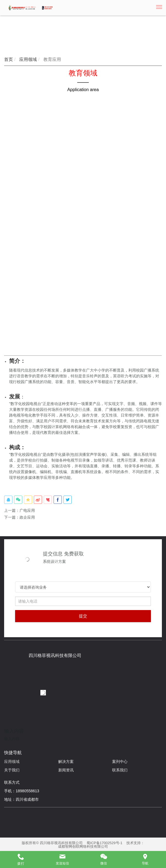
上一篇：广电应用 (20, 510)
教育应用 (51, 59)
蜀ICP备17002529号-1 (104, 843)
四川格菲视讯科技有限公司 (55, 655)
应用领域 (27, 59)
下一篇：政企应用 (20, 517)
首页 (9, 59)
